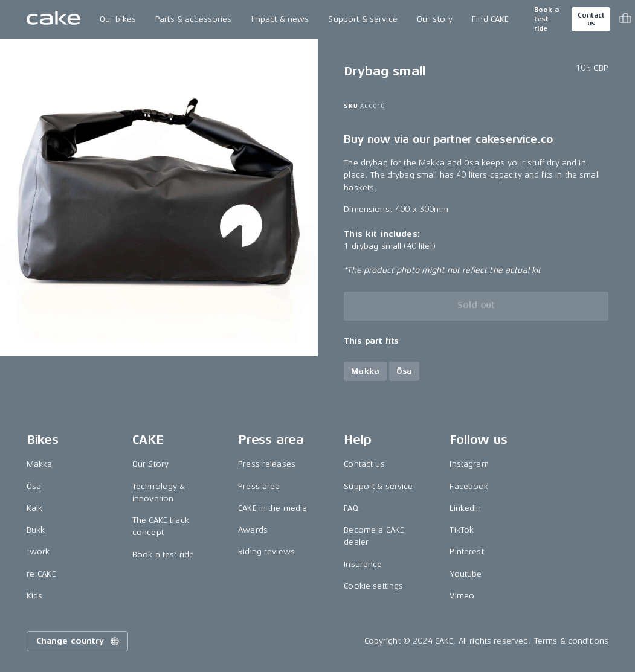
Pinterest (466, 552)
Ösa (34, 486)
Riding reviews (266, 552)
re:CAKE (41, 574)
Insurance (363, 564)
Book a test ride (546, 19)
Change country (79, 641)
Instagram (469, 464)
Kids (35, 596)
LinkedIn (465, 508)
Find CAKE (490, 19)
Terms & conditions (572, 641)
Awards (253, 530)
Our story (435, 19)
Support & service (363, 19)
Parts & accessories (194, 19)
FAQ (351, 508)
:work (38, 552)
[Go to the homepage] (53, 19)
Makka (40, 464)
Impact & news (280, 19)
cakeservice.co (514, 139)
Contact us (591, 19)
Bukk (36, 530)
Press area (259, 486)
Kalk (35, 508)
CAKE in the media (272, 508)
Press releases (267, 464)
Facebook (469, 486)
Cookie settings (373, 586)
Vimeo (462, 596)
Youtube (466, 574)
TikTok (462, 530)
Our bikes (118, 19)
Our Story (150, 464)
